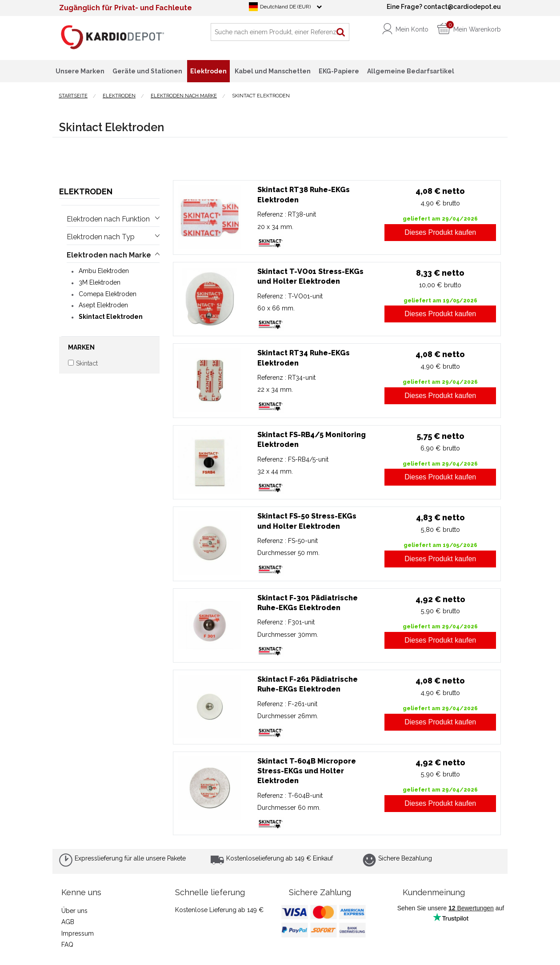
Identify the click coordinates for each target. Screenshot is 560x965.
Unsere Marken (80, 71)
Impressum (78, 933)
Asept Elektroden (103, 305)
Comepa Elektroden (108, 294)
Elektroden (86, 191)
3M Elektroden (100, 282)
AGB (68, 922)
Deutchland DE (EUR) (285, 7)
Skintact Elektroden (111, 317)
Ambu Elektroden (104, 271)
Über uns (74, 911)
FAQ (67, 945)
